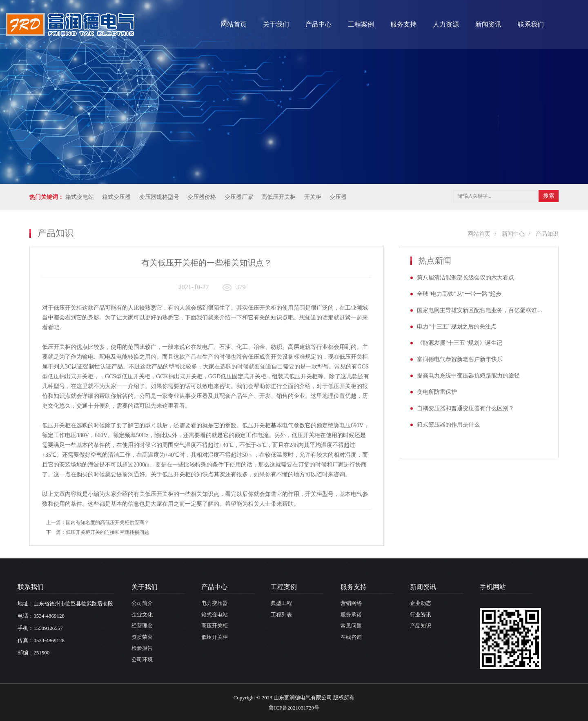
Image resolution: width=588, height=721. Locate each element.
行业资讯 (421, 615)
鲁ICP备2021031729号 (294, 708)
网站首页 (234, 24)
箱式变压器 (116, 197)
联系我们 (531, 24)
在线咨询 (351, 637)
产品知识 (547, 234)
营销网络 (351, 603)
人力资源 (446, 24)
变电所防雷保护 (437, 392)
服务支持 (403, 24)
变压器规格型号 (159, 197)
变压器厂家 (239, 197)
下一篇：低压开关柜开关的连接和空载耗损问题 (98, 532)
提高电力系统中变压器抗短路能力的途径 (468, 376)
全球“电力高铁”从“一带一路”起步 (459, 294)
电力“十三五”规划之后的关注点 (457, 327)
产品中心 (318, 24)
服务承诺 (351, 615)
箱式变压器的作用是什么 (448, 425)
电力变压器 (215, 603)
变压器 (338, 197)
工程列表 (281, 615)
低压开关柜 (215, 637)
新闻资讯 (488, 24)
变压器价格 (202, 197)
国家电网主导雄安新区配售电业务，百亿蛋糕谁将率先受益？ (482, 310)
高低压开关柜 (278, 197)
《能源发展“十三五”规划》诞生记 (459, 343)
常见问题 (351, 626)
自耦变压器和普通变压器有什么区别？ (465, 408)
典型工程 (281, 603)
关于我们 (276, 24)
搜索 (549, 196)
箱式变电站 (80, 197)
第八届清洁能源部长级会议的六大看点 (465, 278)
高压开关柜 (215, 626)
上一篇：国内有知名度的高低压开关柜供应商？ (98, 522)
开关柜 (313, 197)
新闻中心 (513, 234)
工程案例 (361, 24)
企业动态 (421, 603)
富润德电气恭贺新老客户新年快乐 (460, 359)
